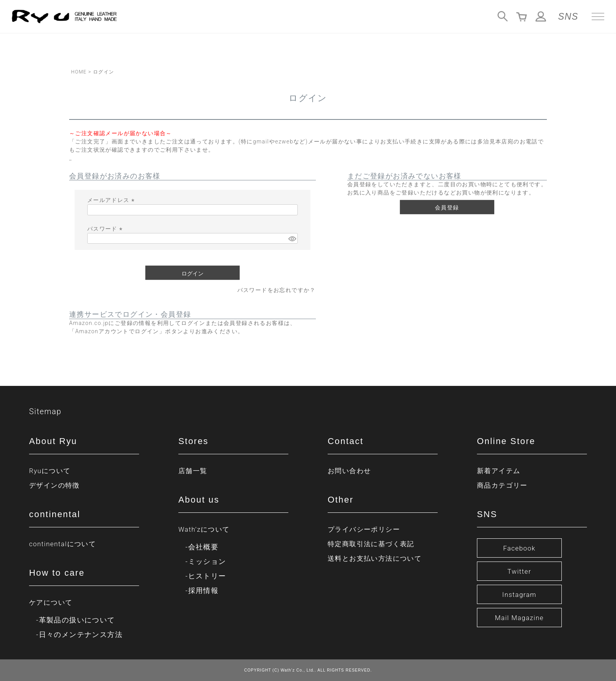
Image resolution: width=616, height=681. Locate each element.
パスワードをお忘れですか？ (277, 290)
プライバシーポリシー (366, 529)
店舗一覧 (194, 471)
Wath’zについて (205, 529)
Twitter (520, 571)
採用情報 (203, 590)
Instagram (519, 594)
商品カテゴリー (504, 485)
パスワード (106, 229)
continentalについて (65, 544)
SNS (568, 17)
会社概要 (203, 547)
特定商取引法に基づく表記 (373, 544)
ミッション (207, 561)
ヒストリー (207, 576)
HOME (79, 72)
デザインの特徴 (56, 485)
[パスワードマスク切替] (292, 239)
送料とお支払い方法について (377, 558)
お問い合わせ (350, 471)
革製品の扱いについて (77, 620)
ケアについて (52, 602)
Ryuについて (51, 471)
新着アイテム (500, 471)
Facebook (519, 548)
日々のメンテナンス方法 (81, 634)
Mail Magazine (520, 618)
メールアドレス (112, 200)
